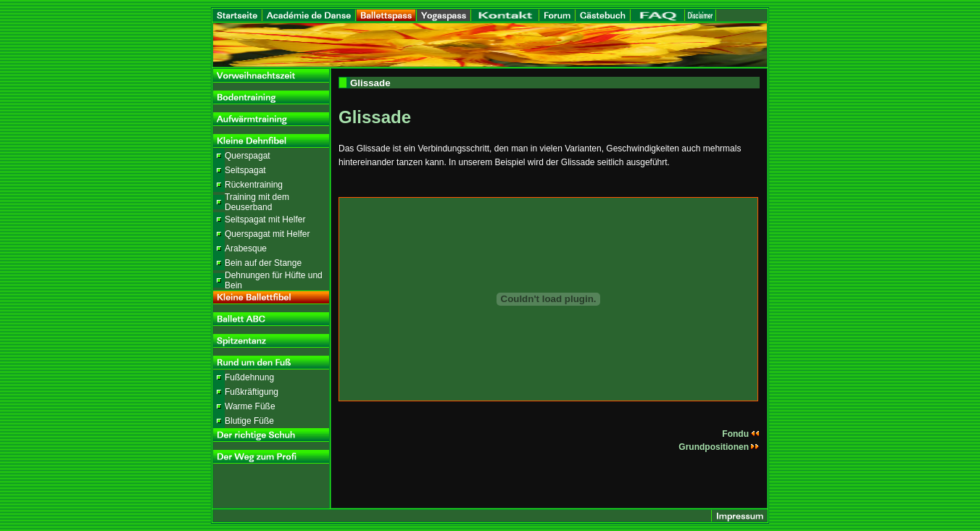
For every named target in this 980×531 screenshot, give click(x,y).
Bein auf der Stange (263, 263)
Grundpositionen (719, 447)
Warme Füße (250, 406)
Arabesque (246, 248)
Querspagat (248, 156)
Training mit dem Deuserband (257, 202)
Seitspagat (245, 170)
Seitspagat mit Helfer (265, 219)
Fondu (741, 434)
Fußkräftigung (252, 392)
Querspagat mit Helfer (267, 234)
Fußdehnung (249, 377)
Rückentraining (254, 185)
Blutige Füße (249, 421)
